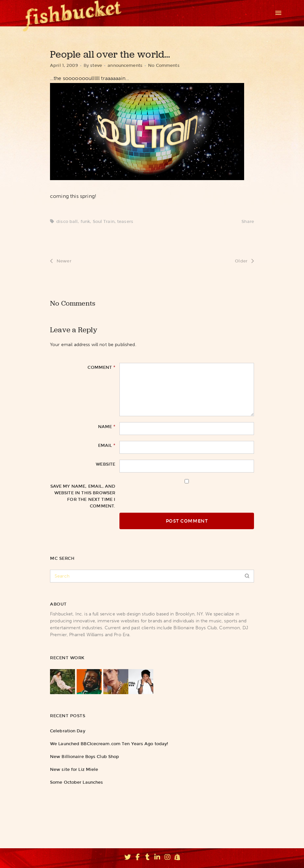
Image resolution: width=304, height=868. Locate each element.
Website (105, 464)
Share (248, 221)
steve (96, 65)
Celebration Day (68, 731)
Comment (101, 367)
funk (85, 221)
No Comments (164, 65)
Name (107, 426)
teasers (125, 221)
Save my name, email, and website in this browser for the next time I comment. (83, 496)
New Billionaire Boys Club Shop (85, 757)
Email (107, 445)
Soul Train (104, 221)
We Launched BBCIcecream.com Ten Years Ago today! (109, 744)
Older (244, 261)
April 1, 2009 (64, 65)
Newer (61, 261)
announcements (125, 65)
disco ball (67, 221)
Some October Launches (76, 782)
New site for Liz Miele (74, 769)
